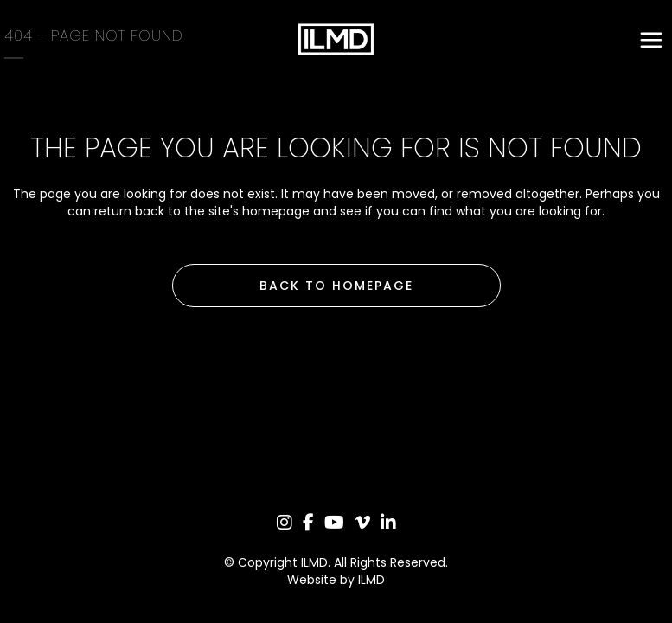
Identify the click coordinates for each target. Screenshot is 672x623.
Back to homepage (336, 286)
